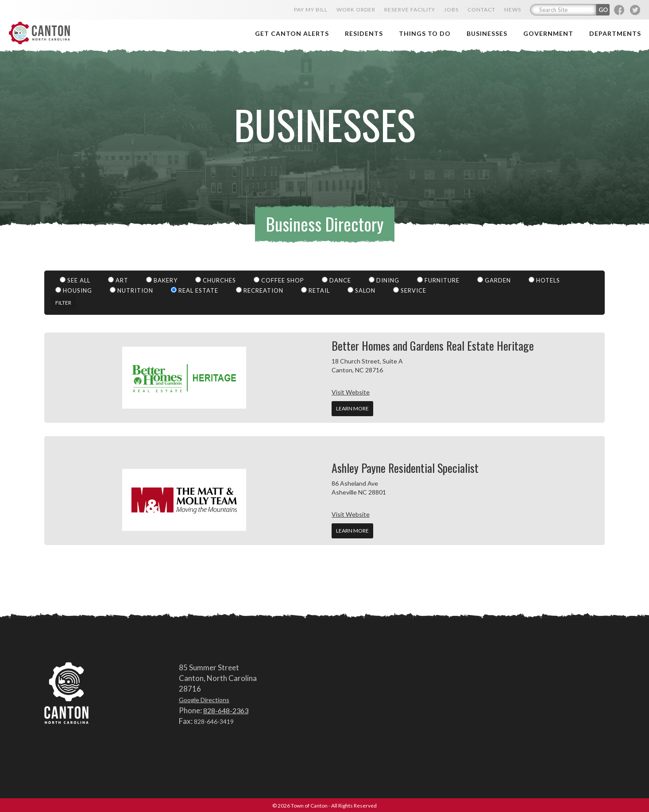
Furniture (438, 279)
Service (410, 289)
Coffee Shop (279, 279)
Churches (216, 279)
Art (118, 279)
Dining (384, 279)
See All (75, 279)
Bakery (162, 279)
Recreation (260, 289)
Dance (336, 279)
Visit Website (351, 391)
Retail (315, 289)
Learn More (352, 407)
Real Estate (195, 289)
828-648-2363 (226, 709)
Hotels (544, 279)
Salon (361, 289)
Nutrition (131, 289)
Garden (494, 279)
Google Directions (204, 699)
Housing (74, 289)
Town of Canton (60, 25)
